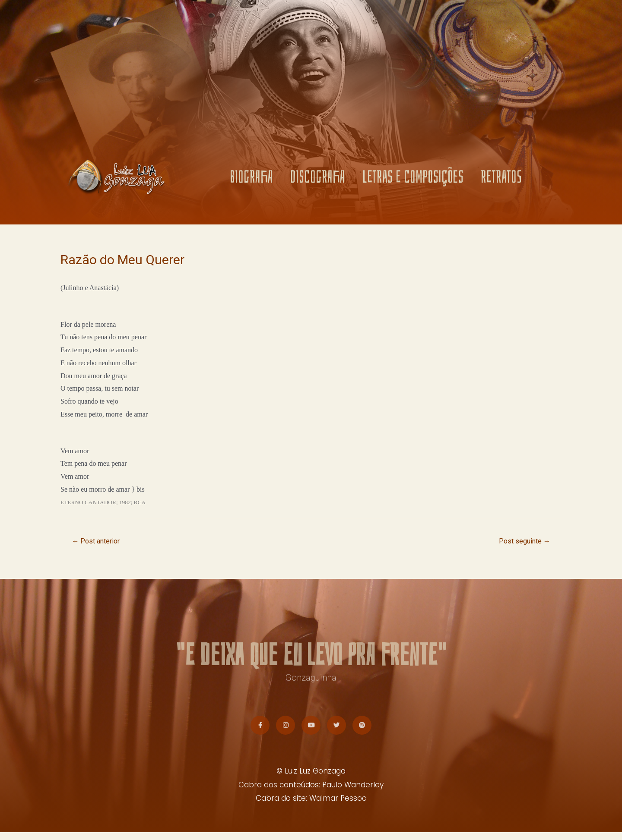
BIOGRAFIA (251, 179)
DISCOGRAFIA (318, 179)
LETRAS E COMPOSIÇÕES (413, 179)
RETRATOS (501, 179)
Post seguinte (522, 542)
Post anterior (98, 542)
